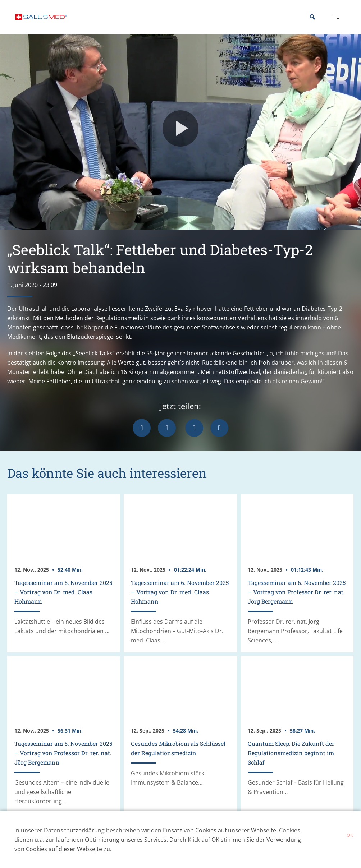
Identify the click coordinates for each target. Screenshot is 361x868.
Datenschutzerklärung (74, 830)
